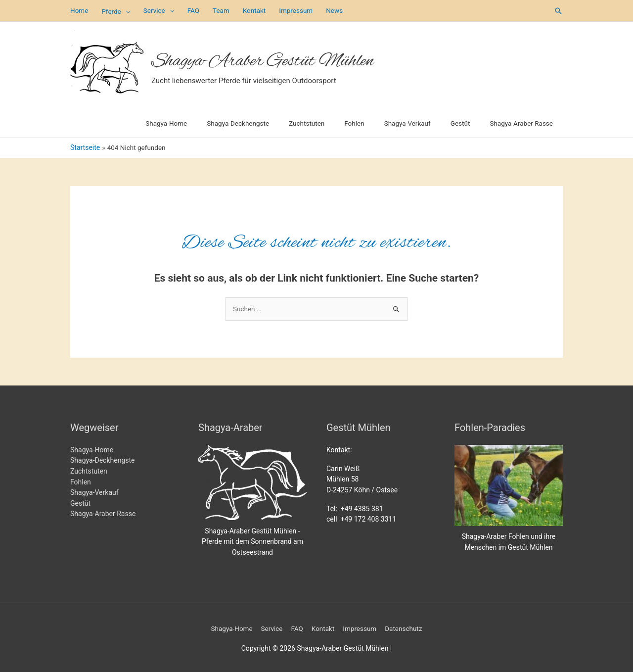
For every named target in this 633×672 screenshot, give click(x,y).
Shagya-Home (92, 448)
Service (271, 627)
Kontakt (323, 627)
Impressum (361, 627)
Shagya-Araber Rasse (103, 513)
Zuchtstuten (89, 470)
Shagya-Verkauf (94, 491)
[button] (558, 10)
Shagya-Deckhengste (103, 459)
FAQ (296, 627)
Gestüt (80, 502)
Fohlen (81, 480)
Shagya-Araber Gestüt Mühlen (280, 59)
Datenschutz (407, 627)
